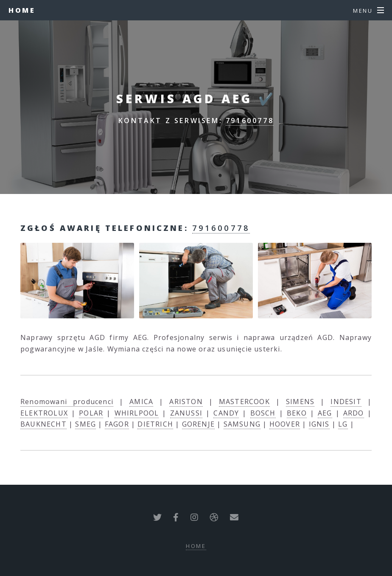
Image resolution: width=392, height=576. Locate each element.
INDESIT (346, 402)
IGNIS (319, 424)
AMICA (141, 402)
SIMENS (300, 402)
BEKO (297, 413)
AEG (325, 413)
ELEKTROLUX (44, 413)
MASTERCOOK (244, 402)
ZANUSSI (186, 413)
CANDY (226, 413)
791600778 (250, 121)
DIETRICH (155, 424)
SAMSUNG (242, 424)
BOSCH (263, 413)
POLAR (91, 413)
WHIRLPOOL (137, 413)
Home (22, 10)
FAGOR (117, 424)
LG (343, 424)
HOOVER (285, 424)
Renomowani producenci (67, 402)
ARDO (354, 413)
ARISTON (186, 402)
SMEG (85, 424)
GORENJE (198, 424)
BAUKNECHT (43, 424)
